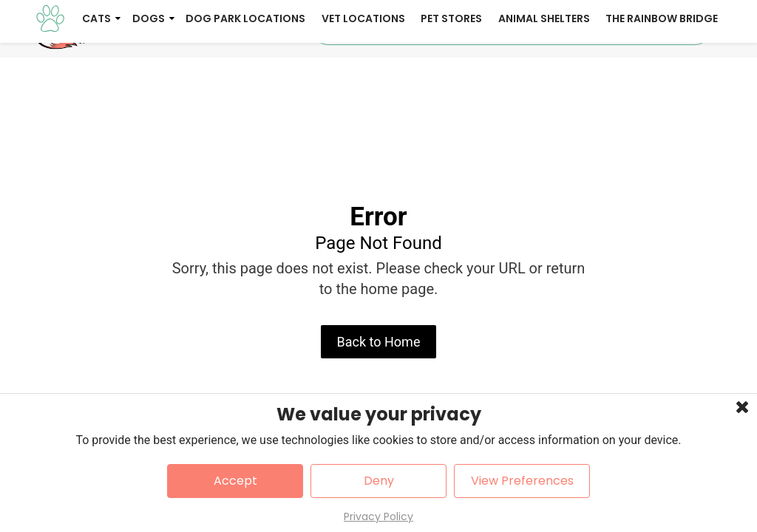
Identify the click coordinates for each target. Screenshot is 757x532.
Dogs (149, 80)
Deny (379, 481)
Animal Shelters (544, 80)
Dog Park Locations (245, 80)
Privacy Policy (378, 516)
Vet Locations (363, 80)
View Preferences (522, 481)
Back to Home (379, 388)
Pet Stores (451, 80)
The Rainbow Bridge (662, 80)
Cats (96, 80)
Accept (235, 481)
